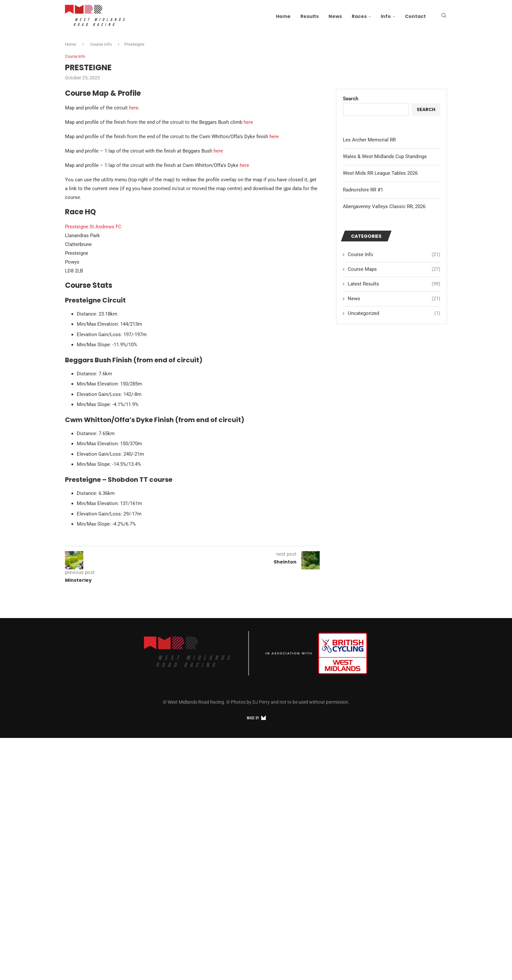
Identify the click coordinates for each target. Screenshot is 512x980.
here (134, 108)
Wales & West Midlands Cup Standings (385, 157)
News (335, 16)
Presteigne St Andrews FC (93, 227)
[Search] (444, 16)
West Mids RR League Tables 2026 (380, 173)
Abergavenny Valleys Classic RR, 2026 (384, 207)
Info (386, 16)
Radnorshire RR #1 (363, 190)
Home (283, 16)
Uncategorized (394, 314)
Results (310, 16)
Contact (415, 16)
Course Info (101, 44)
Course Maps (394, 270)
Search (351, 99)
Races (359, 16)
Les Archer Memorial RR (369, 140)
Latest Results (394, 284)
